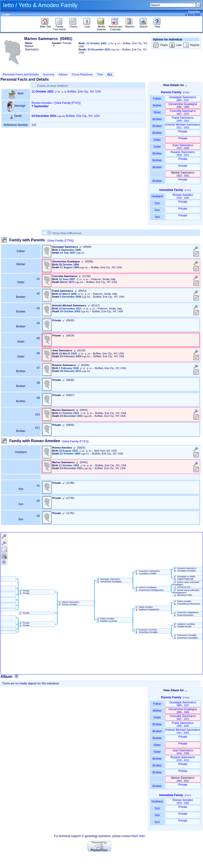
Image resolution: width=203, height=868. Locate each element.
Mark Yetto (138, 836)
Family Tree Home (59, 27)
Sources (49, 75)
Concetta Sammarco (183, 112)
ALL (110, 75)
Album (63, 75)
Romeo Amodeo (42, 103)
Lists (87, 25)
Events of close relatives (52, 86)
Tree (100, 75)
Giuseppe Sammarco (183, 99)
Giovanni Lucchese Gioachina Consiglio (146, 631)
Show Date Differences (65, 233)
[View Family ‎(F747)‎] (75, 441)
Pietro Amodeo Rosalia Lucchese (107, 620)
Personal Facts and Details (21, 75)
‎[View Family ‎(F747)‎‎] (68, 103)
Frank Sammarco (183, 119)
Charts (73, 25)
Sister (157, 112)
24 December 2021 (44, 116)
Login (6, 14)
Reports (130, 25)
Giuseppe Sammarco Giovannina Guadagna (109, 580)
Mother (157, 106)
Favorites (194, 12)
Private (183, 133)
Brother (157, 119)
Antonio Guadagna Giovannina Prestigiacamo (149, 589)
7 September (40, 106)
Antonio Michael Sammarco (183, 126)
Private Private (24, 592)
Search (144, 25)
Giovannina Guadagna (183, 105)
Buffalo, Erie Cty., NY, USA (84, 92)
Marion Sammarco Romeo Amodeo (69, 603)
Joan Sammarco (183, 147)
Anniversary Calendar (115, 27)
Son (157, 203)
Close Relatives (82, 75)
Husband (157, 196)
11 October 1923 (43, 92)
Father (157, 99)
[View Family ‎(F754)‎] (60, 241)
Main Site (46, 25)
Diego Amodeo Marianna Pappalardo (147, 608)
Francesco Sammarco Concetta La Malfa (147, 572)
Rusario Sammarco (183, 153)
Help (158, 25)
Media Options (101, 27)
